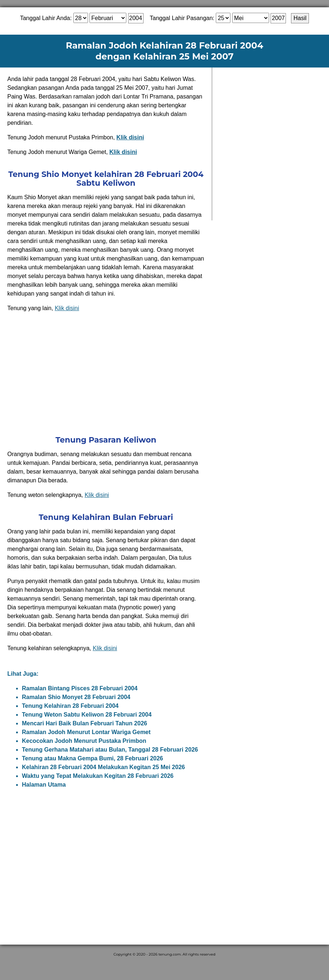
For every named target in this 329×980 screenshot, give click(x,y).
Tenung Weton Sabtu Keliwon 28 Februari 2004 (87, 715)
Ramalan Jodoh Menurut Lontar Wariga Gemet (86, 732)
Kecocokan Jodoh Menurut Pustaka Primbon (84, 741)
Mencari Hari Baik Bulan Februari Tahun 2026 (85, 723)
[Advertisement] (106, 373)
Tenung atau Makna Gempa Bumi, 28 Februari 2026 (92, 758)
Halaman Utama (44, 785)
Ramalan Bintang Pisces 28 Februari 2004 (80, 688)
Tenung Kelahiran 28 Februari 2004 (70, 706)
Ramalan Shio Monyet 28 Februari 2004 (76, 697)
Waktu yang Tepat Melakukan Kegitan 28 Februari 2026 (98, 776)
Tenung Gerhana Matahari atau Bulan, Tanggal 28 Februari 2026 (110, 750)
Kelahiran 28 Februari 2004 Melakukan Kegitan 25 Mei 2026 (103, 767)
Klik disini (67, 308)
